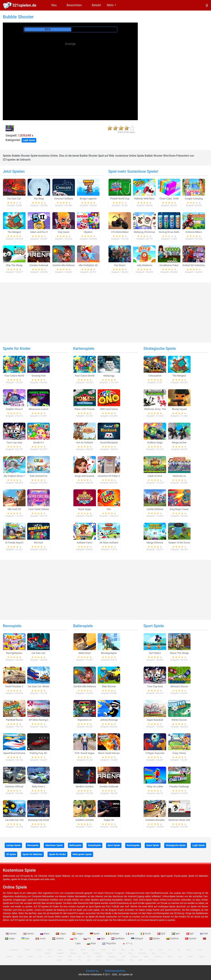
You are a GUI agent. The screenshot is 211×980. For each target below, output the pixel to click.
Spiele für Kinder (17, 349)
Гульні (190, 957)
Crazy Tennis (179, 753)
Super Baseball (155, 720)
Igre (101, 939)
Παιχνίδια (109, 943)
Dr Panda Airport (14, 543)
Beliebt (96, 5)
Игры (45, 934)
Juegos (78, 934)
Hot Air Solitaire (85, 442)
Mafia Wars (85, 653)
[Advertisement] (70, 73)
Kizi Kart (38, 543)
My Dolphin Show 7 (14, 476)
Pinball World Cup (120, 199)
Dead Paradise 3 (14, 686)
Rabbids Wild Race (144, 199)
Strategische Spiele (160, 349)
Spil (190, 934)
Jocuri (41, 939)
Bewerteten (74, 5)
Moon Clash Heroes (109, 753)
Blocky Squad (179, 409)
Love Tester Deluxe (39, 509)
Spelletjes (113, 934)
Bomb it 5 (39, 442)
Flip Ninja (39, 199)
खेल (131, 960)
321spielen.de (24, 5)
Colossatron (155, 376)
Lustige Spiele (13, 845)
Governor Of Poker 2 (109, 476)
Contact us (92, 971)
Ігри (26, 939)
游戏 (140, 960)
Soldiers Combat (85, 820)
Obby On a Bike (155, 786)
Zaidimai (173, 939)
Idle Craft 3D (14, 509)
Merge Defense (155, 543)
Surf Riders (155, 653)
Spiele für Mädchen (32, 854)
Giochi (146, 934)
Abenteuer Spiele (54, 845)
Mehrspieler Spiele (82, 854)
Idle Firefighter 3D (88, 265)
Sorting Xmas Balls (169, 232)
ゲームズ (152, 960)
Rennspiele (12, 626)
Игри (92, 943)
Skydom (88, 232)
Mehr (110, 5)
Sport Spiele (154, 626)
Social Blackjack (109, 442)
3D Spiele (11, 854)
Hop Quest (64, 232)
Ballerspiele (83, 626)
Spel (176, 934)
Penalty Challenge (179, 786)
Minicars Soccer (179, 686)
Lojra (98, 960)
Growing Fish (39, 376)
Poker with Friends (85, 409)
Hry (87, 939)
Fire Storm (120, 265)
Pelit (204, 934)
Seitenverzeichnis (115, 971)
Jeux (130, 934)
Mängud (137, 939)
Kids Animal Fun (39, 476)
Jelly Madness (144, 265)
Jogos (61, 934)
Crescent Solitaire (64, 199)
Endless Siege (155, 442)
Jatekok (58, 939)
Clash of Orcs (155, 476)
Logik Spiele (29, 140)
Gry (74, 939)
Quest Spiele (153, 845)
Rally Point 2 (39, 786)
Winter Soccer (179, 720)
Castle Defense (155, 509)
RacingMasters (14, 653)
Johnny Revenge (109, 720)
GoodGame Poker (169, 265)
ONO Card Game (109, 409)
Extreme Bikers (194, 232)
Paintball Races (14, 720)
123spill (27, 950)
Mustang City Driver (39, 820)
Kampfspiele (94, 845)
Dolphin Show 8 (14, 409)
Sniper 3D (109, 820)
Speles (155, 939)
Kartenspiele (84, 349)
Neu (54, 5)
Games (11, 934)
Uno (109, 509)
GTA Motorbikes (120, 232)
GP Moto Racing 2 (38, 720)
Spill (162, 934)
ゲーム (127, 943)
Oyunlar (191, 939)
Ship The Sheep (14, 265)
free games (13, 950)
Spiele (95, 934)
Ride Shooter (109, 686)
